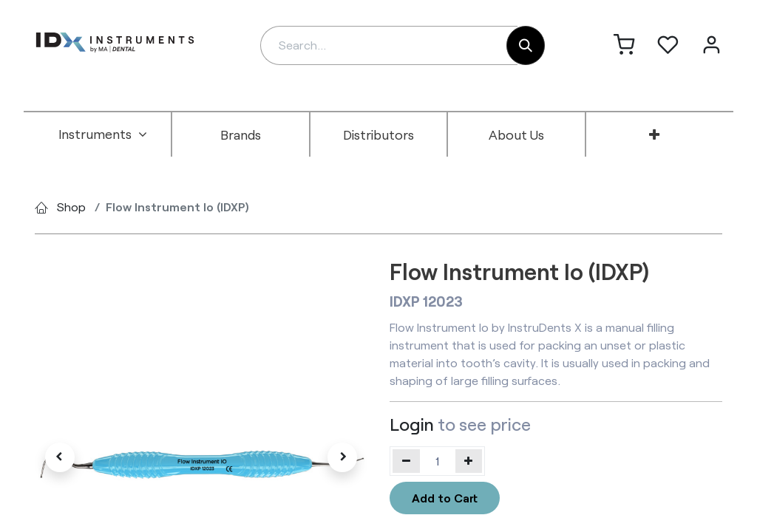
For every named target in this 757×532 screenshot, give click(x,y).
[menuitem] (103, 134)
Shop (71, 207)
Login (412, 424)
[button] (60, 457)
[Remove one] (406, 461)
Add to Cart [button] (445, 498)
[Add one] (469, 461)
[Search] (526, 45)
